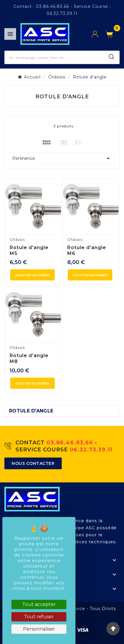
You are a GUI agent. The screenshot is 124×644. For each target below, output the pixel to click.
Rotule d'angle (31, 411)
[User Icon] (99, 34)
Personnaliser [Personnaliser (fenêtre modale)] (39, 629)
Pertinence (62, 158)
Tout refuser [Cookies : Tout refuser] (39, 617)
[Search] (111, 57)
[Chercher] (54, 57)
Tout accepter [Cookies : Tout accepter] (39, 604)
